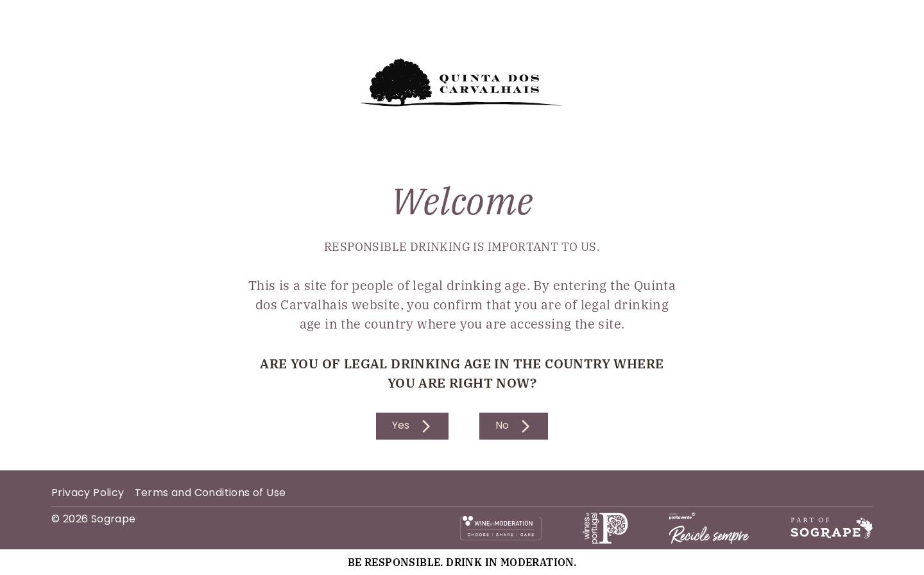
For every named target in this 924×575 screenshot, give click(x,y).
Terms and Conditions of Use (210, 493)
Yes (412, 426)
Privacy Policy (88, 493)
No (514, 426)
